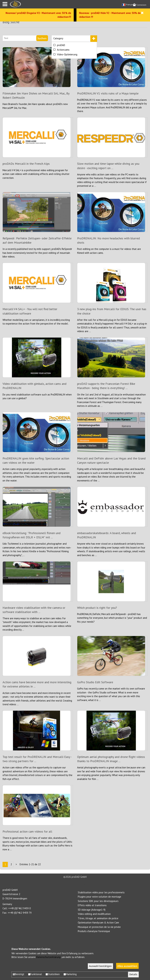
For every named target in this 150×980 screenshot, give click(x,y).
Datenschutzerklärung (48, 957)
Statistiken (53, 974)
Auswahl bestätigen (100, 966)
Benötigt (18, 974)
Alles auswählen (127, 966)
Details (133, 974)
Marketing (70, 974)
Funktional (35, 974)
